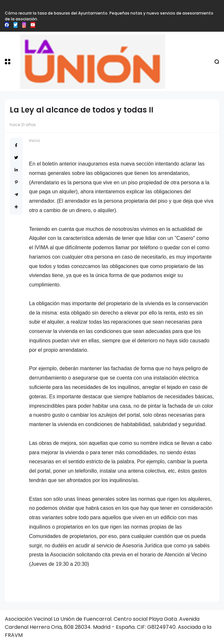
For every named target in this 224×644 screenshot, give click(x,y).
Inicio (34, 140)
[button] (8, 62)
